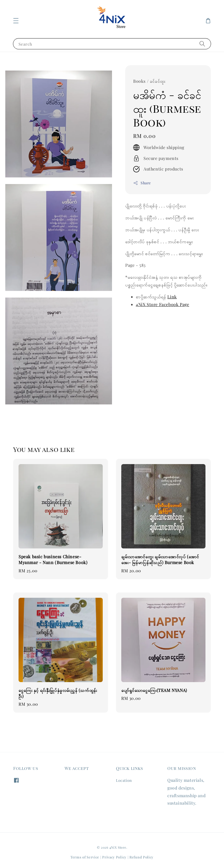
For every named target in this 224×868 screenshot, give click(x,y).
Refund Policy (142, 857)
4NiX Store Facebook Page (162, 304)
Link (172, 297)
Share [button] (142, 183)
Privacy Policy (114, 857)
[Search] (202, 44)
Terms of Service (85, 857)
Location (124, 780)
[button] (16, 21)
